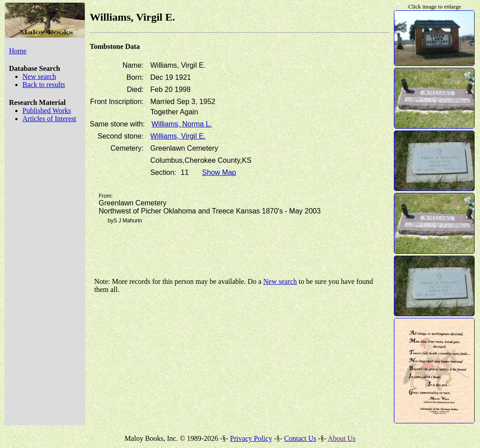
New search (39, 76)
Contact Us (300, 438)
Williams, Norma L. (182, 124)
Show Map (219, 172)
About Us (342, 438)
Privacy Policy (251, 438)
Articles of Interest (49, 119)
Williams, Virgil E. (178, 136)
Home (18, 51)
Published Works (47, 111)
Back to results (44, 85)
